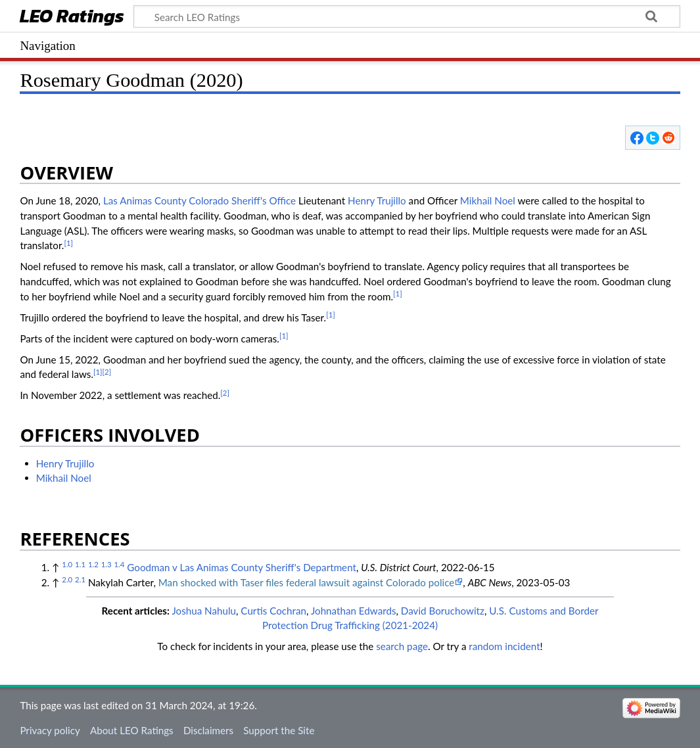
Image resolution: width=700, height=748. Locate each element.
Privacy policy (50, 730)
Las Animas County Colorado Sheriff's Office (199, 200)
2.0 (67, 579)
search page (402, 646)
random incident (504, 646)
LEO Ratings (72, 17)
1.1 (80, 564)
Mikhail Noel (488, 200)
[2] (107, 372)
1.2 (93, 564)
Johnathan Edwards (354, 611)
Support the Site (279, 730)
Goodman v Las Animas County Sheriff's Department (242, 567)
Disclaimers (208, 730)
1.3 (106, 564)
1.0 (67, 564)
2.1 (80, 579)
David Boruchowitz (443, 611)
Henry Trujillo (377, 200)
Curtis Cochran (273, 611)
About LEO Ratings (132, 730)
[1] (68, 243)
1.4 (119, 564)
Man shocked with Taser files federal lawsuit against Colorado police (307, 582)
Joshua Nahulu (204, 611)
